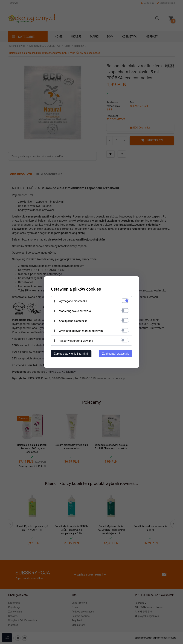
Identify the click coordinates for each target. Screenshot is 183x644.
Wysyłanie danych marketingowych (81, 331)
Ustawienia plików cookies (76, 289)
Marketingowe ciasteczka (75, 311)
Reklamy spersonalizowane (76, 341)
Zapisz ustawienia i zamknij (71, 354)
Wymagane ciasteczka (73, 301)
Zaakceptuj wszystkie (116, 354)
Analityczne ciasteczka (73, 321)
